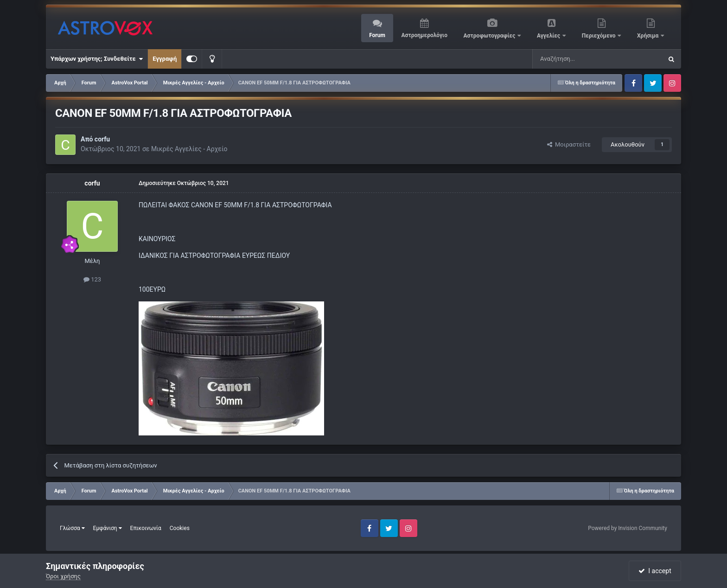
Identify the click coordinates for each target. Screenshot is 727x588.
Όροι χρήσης (63, 576)
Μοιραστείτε (569, 144)
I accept (655, 571)
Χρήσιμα (648, 36)
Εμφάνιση (108, 528)
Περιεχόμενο (599, 36)
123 (92, 279)
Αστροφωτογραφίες (490, 36)
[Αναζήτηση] (567, 59)
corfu (102, 139)
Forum (377, 35)
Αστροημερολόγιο (424, 35)
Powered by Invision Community (628, 528)
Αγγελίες (549, 36)
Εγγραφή (165, 59)
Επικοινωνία (146, 528)
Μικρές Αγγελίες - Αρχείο (189, 149)
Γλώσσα (72, 528)
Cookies (180, 528)
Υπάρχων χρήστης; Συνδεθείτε (97, 59)
